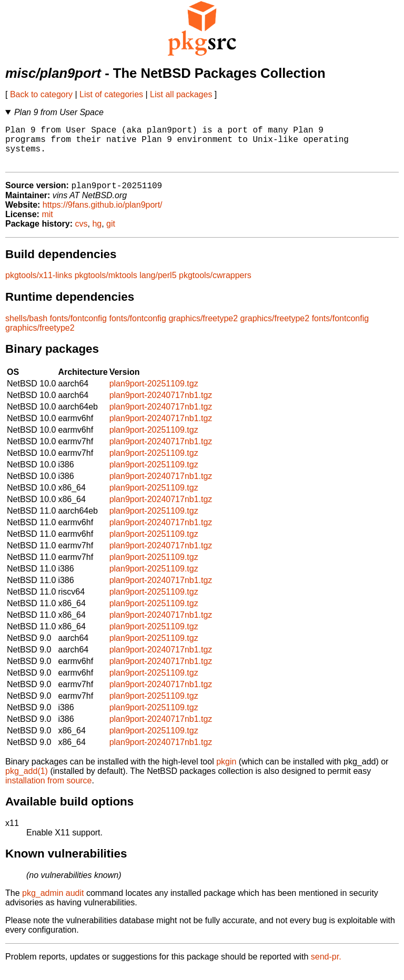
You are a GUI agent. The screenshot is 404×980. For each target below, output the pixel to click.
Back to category (41, 94)
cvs (82, 234)
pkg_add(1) (27, 781)
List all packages (181, 94)
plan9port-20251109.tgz (154, 394)
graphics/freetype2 (203, 328)
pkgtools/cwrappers (215, 285)
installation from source (49, 790)
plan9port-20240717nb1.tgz (161, 405)
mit (47, 224)
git (111, 234)
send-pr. (326, 967)
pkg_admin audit (53, 903)
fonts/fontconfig (79, 328)
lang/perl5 (158, 285)
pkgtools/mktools (106, 285)
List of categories (111, 94)
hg (97, 234)
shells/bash (26, 328)
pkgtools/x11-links (39, 285)
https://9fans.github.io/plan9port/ (103, 215)
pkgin (226, 772)
